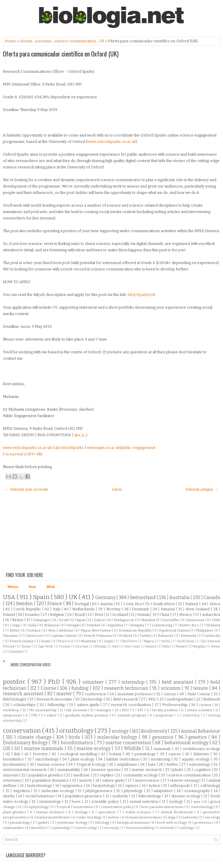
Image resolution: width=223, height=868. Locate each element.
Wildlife (133, 748)
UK (102, 41)
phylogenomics (100, 791)
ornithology (77, 731)
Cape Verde (46, 646)
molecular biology (118, 737)
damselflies (39, 828)
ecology (121, 731)
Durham (83, 646)
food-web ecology (172, 822)
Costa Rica (133, 604)
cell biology (210, 786)
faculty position (166, 710)
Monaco (181, 646)
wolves (114, 817)
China (165, 615)
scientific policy (106, 801)
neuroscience (148, 780)
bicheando (167, 828)
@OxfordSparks (69, 448)
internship (134, 682)
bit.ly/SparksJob (142, 295)
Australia (180, 597)
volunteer (94, 682)
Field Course (199, 694)
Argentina (116, 625)
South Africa (164, 604)
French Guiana (22, 641)
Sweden (25, 604)
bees (77, 801)
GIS (7, 748)
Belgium (57, 615)
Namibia (149, 620)
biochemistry (15, 764)
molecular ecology (58, 791)
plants (178, 770)
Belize (15, 630)
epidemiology (62, 828)
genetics (198, 737)
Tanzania (11, 636)
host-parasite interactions (163, 807)
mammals (163, 749)
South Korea (186, 641)
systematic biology (73, 822)
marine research (147, 770)
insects (86, 780)
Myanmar (89, 641)
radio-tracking (89, 817)
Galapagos (42, 620)
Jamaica (151, 646)
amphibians (127, 764)
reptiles (107, 775)
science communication (75, 41)
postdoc (15, 682)
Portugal (82, 604)
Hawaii (144, 615)
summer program (132, 715)
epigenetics (73, 786)
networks (190, 817)
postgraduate (165, 715)
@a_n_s (81, 435)
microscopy (112, 828)
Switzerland (143, 597)
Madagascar (124, 620)
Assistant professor (136, 694)
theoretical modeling (140, 828)
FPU (35, 715)
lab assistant (77, 710)
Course (49, 688)
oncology (212, 817)
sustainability (69, 770)
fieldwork (212, 699)
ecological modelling (79, 754)
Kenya (18, 620)
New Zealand (198, 609)
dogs (172, 817)
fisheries (202, 754)
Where (13, 587)
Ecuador (33, 615)
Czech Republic (28, 609)
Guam (46, 641)
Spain (42, 597)
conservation (23, 731)
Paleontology (150, 796)
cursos (170, 694)
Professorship (176, 705)
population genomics (84, 796)
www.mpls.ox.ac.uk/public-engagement (121, 448)
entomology (200, 764)
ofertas (26, 41)
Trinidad (94, 625)
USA (10, 597)
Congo (16, 625)
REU (126, 710)
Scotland (121, 615)
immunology (51, 801)
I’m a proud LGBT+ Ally (23, 454)
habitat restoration (123, 759)
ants (197, 802)
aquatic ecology (196, 759)
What (51, 587)
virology (82, 812)
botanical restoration (144, 817)
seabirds (121, 796)
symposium (13, 715)
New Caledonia (61, 630)
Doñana (34, 630)
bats (152, 764)
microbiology (48, 759)
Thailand (213, 625)
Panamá (168, 609)
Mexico (186, 615)
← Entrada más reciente (27, 489)
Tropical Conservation (75, 807)
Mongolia (199, 646)
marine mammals (44, 748)
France (55, 604)
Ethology (103, 822)
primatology (146, 754)
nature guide (89, 705)
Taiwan (26, 646)
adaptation (164, 791)
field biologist (15, 699)
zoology (177, 801)
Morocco (66, 641)
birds (75, 737)
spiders (44, 822)
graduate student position (87, 715)
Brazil (80, 615)
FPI (141, 710)
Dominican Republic (136, 630)
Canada (212, 597)
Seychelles (171, 620)
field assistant (178, 682)
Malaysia (52, 625)
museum (11, 775)
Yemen (215, 646)
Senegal (73, 625)
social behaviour (41, 796)
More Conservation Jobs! (31, 665)
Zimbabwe (16, 652)
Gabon (100, 620)
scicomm (44, 41)
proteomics (204, 822)
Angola (109, 641)
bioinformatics (77, 743)
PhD (55, 682)
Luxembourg (162, 625)
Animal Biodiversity (178, 812)
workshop (12, 710)
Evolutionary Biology (26, 743)
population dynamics (51, 780)
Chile (216, 620)
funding (81, 688)
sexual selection (144, 801)
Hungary (138, 625)
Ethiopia (101, 646)
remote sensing (185, 780)
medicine (82, 775)
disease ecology (186, 796)
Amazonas (196, 620)
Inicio (117, 489)
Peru (99, 615)
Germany (106, 597)
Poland (9, 615)
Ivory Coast (133, 646)
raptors (132, 786)
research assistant (24, 694)
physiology (134, 791)
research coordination (131, 705)
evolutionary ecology (202, 749)
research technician (127, 688)
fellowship (57, 705)
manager (105, 710)
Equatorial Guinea (174, 630)
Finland (192, 604)
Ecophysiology (37, 807)
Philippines (205, 630)
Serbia (166, 641)
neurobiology (203, 807)
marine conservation (129, 743)
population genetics (46, 775)
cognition (203, 770)
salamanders (14, 828)
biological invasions (134, 822)
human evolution (51, 812)
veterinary (13, 780)
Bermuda (189, 636)
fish (18, 754)
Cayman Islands (64, 636)
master (65, 694)
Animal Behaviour (200, 731)
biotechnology (40, 786)
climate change (35, 737)
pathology (188, 828)
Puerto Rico (189, 625)
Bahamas (166, 636)
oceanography (198, 791)
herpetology (104, 786)
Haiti (116, 646)
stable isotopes (139, 812)
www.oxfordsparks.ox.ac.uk (111, 142)
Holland (126, 636)
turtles (173, 764)
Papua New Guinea (96, 630)
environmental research (25, 770)
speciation (107, 812)
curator (206, 705)
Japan (81, 620)
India (33, 625)
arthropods (181, 786)
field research (126, 699)
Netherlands (84, 609)
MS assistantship (43, 710)
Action (155, 786)
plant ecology (83, 759)
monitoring (161, 759)
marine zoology (87, 828)
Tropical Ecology (91, 764)
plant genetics (15, 812)
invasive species (107, 770)
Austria (107, 604)
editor (52, 715)
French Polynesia (98, 636)
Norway (114, 609)
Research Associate (55, 699)
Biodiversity (155, 731)
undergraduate (181, 699)
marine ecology (94, 748)
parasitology (20, 822)
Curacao (65, 646)
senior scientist (200, 710)
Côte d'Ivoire (129, 641)
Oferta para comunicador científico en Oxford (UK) (61, 54)
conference (96, 694)
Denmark (141, 609)
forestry (41, 754)
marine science (52, 764)
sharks (9, 796)
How (32, 587)
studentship (191, 715)
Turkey (146, 636)
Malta (166, 646)
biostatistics (14, 759)
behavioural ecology (187, 743)
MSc (153, 699)
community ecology (141, 775)
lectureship (93, 699)
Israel (64, 620)
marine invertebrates (53, 817)
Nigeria (149, 641)
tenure (201, 688)
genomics (164, 737)
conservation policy (117, 807)
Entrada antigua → (202, 489)
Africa (215, 604)
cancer (175, 754)
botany (116, 754)
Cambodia (212, 636)
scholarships (25, 705)
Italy (57, 609)
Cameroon (34, 636)
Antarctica (211, 615)
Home (11, 41)
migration (22, 791)
